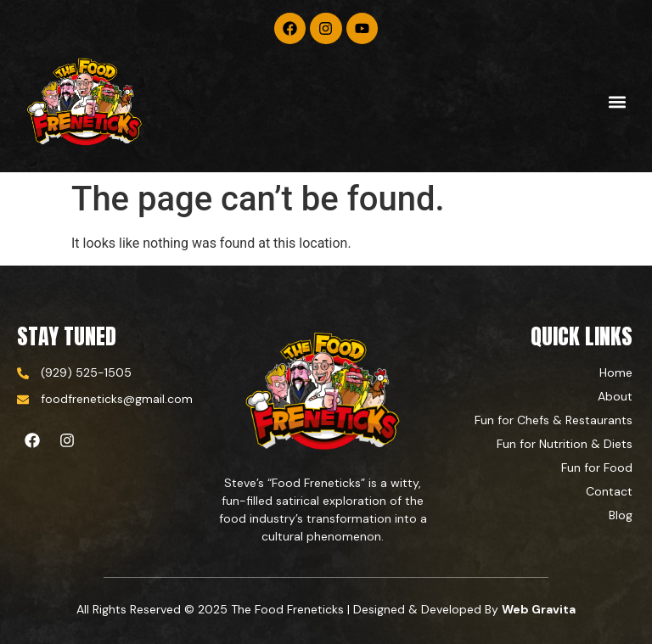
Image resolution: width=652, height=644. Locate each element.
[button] (617, 102)
